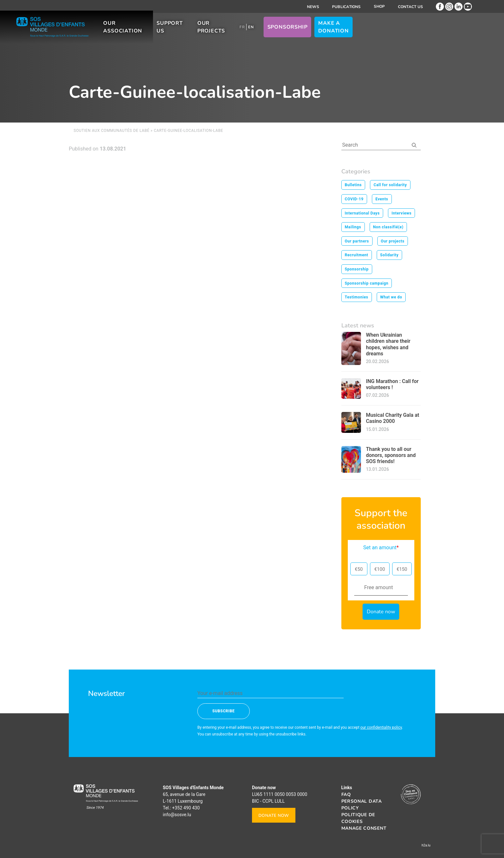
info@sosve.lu (177, 815)
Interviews (401, 213)
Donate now (274, 816)
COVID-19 (354, 199)
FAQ (346, 794)
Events (382, 199)
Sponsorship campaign (367, 283)
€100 (380, 569)
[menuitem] (323, 32)
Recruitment (357, 255)
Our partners (357, 241)
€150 (402, 569)
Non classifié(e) (388, 227)
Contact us (410, 7)
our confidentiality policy (381, 727)
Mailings (353, 227)
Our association (174, 32)
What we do (391, 297)
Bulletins (353, 185)
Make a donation (426, 32)
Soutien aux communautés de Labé (112, 131)
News (313, 7)
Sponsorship (369, 32)
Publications (346, 7)
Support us (232, 32)
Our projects (285, 32)
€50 (359, 569)
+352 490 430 (186, 808)
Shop (379, 6)
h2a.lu (426, 845)
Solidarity (389, 255)
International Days (362, 213)
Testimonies (357, 297)
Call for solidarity (390, 185)
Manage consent (364, 828)
